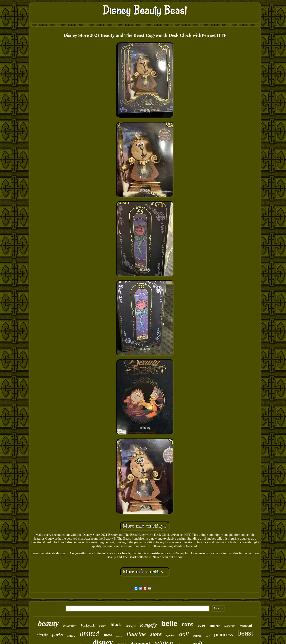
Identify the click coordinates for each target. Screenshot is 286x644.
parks (57, 635)
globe (170, 635)
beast (245, 633)
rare (187, 624)
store (156, 634)
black (116, 625)
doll (184, 634)
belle (169, 623)
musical (246, 625)
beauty (48, 623)
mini (208, 636)
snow (108, 635)
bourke (197, 636)
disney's (131, 626)
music (103, 626)
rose (201, 625)
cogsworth (230, 626)
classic (42, 635)
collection (70, 626)
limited (89, 633)
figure (71, 636)
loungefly (148, 625)
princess (223, 634)
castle (119, 636)
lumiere (214, 626)
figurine (136, 634)
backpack (88, 626)
